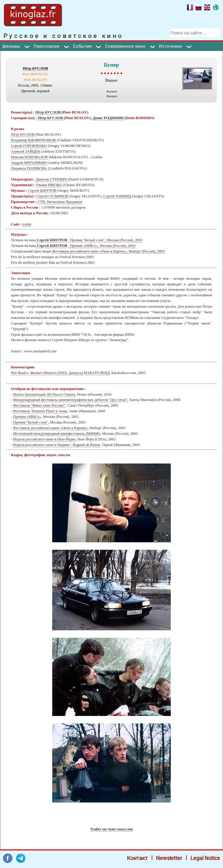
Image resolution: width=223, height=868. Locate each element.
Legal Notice (205, 858)
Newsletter (169, 858)
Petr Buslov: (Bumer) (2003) (39, 373)
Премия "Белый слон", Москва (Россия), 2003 (106, 240)
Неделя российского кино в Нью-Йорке (44, 439)
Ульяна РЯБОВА (49, 185)
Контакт (137, 858)
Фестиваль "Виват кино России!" (39, 405)
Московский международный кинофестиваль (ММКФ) (56, 434)
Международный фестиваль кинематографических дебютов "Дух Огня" (70, 400)
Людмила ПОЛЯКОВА (29, 168)
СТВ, (42, 202)
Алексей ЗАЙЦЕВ (26, 151)
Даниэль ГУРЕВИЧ (51, 179)
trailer (27, 224)
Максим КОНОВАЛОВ (29, 157)
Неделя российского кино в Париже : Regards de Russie (57, 445)
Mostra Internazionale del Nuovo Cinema (44, 394)
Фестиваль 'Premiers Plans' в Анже (40, 411)
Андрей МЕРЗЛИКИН (29, 163)
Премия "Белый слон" (30, 422)
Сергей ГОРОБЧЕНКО (29, 146)
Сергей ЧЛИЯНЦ (117, 196)
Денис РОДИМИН (108, 118)
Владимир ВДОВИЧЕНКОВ (33, 140)
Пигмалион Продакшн (65, 202)
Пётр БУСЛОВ (35, 68)
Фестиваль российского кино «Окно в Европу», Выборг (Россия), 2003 (108, 251)
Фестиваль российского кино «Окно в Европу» (50, 428)
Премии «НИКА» (27, 417)
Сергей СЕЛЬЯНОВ (52, 196)
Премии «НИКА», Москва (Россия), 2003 (102, 246)
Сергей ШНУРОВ (42, 191)
